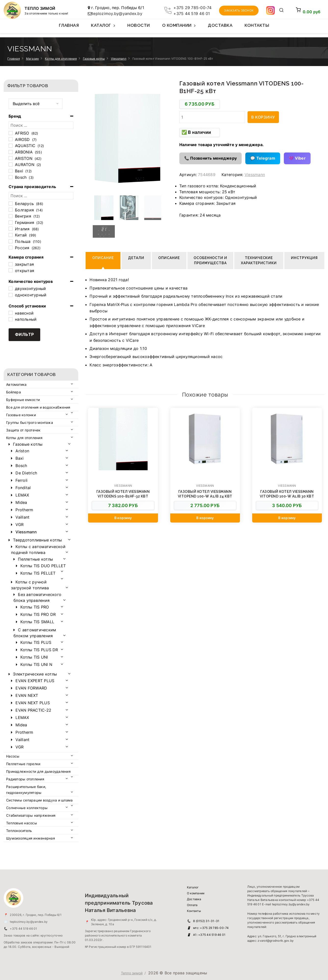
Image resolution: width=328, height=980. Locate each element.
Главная (69, 25)
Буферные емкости (23, 400)
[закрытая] (11, 264)
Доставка (220, 25)
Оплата (192, 905)
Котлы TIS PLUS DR (39, 650)
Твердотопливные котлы (37, 540)
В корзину (263, 117)
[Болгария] (11, 210)
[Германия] (11, 222)
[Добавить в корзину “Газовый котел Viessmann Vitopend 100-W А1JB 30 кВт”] (287, 518)
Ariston (22, 451)
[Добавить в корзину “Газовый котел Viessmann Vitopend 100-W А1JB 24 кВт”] (205, 518)
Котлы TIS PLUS (36, 642)
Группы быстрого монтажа (30, 422)
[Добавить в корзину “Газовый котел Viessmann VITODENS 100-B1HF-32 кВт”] (123, 518)
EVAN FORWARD (31, 688)
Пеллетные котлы (35, 559)
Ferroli (21, 480)
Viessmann (119, 59)
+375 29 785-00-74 (192, 8)
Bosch (21, 466)
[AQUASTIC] (11, 146)
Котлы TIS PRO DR (38, 614)
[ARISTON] (11, 158)
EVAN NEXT (27, 695)
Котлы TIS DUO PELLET (43, 566)
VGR (20, 525)
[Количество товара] (212, 117)
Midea (21, 502)
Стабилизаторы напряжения (31, 815)
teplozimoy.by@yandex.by (117, 14)
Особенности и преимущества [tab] (210, 260)
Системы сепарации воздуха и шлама (39, 800)
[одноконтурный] (11, 295)
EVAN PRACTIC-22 (33, 710)
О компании (179, 28)
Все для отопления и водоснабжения (38, 407)
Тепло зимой (132, 973)
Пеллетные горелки (23, 764)
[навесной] (11, 313)
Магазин (33, 59)
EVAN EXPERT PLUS (35, 681)
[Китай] (11, 235)
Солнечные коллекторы (27, 808)
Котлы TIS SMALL (37, 622)
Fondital (23, 488)
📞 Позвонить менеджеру (210, 158)
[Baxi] (11, 171)
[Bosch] (11, 177)
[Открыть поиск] (282, 11)
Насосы (13, 756)
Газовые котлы (94, 59)
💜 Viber (297, 158)
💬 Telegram (263, 158)
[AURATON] (11, 165)
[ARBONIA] (11, 152)
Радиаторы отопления (25, 779)
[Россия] (11, 248)
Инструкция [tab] (304, 258)
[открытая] (11, 270)
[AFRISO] (11, 133)
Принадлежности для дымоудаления (38, 771)
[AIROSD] (11, 139)
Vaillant (22, 517)
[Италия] (11, 229)
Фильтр (25, 334)
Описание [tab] (103, 258)
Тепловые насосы (22, 823)
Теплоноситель (19, 831)
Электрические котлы (35, 674)
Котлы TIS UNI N (36, 664)
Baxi (20, 458)
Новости (139, 25)
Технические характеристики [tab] (259, 260)
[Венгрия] (11, 216)
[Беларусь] (11, 204)
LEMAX (22, 495)
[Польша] (11, 241)
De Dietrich (26, 473)
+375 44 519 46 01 (192, 14)
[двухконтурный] (11, 289)
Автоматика (16, 384)
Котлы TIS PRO (35, 607)
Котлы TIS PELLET (38, 573)
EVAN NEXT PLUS (33, 703)
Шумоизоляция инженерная (31, 838)
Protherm (24, 510)
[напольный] (11, 319)
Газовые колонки (21, 415)
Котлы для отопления (61, 59)
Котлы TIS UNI (34, 657)
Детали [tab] (136, 258)
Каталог (103, 28)
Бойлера (13, 392)
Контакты (257, 25)
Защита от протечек (23, 430)
